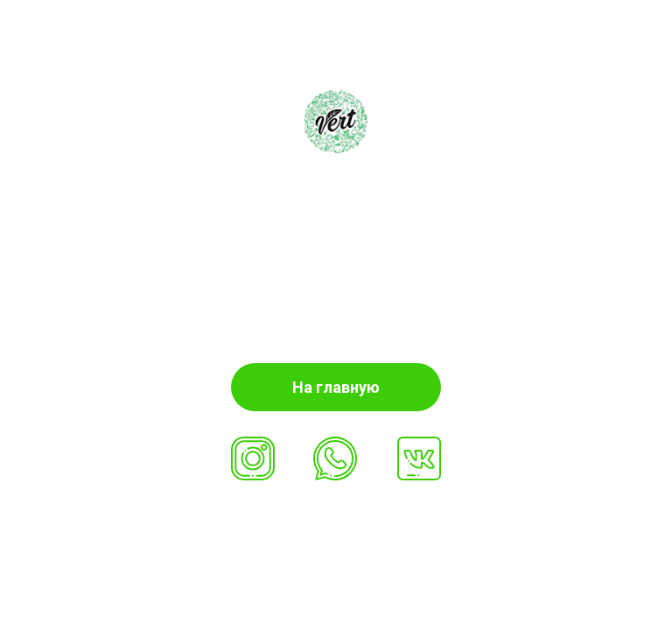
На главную (336, 387)
